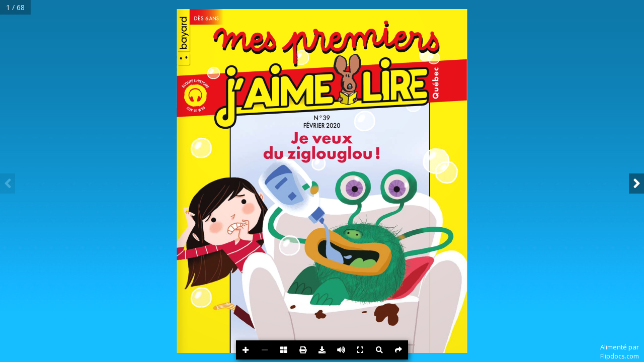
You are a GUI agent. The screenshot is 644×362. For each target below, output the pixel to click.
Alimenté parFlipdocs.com (620, 351)
